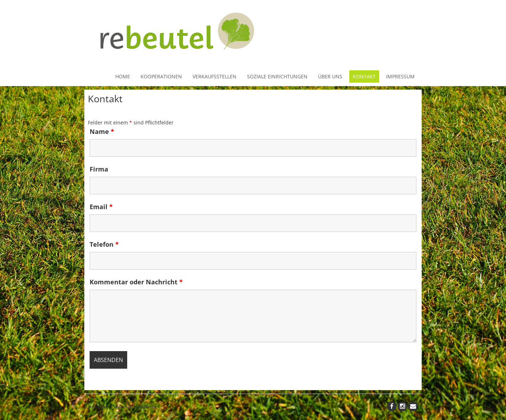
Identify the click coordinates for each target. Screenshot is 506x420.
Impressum (400, 76)
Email (101, 207)
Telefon (104, 244)
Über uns (330, 76)
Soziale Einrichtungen (277, 76)
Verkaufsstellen (215, 76)
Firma (99, 169)
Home (123, 76)
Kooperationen (161, 76)
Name (102, 131)
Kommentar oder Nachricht (136, 282)
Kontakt (364, 76)
